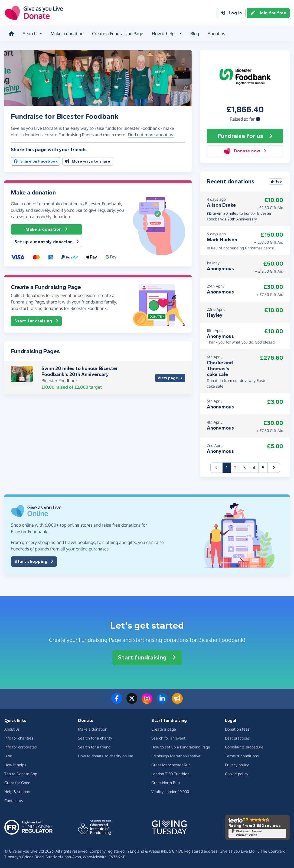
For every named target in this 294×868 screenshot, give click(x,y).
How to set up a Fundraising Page (181, 747)
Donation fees (237, 729)
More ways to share (88, 161)
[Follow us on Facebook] (117, 701)
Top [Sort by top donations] (276, 181)
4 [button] (254, 468)
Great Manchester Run (171, 765)
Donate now (245, 151)
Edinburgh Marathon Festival (176, 756)
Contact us (14, 800)
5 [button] (263, 468)
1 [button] (228, 467)
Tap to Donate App (21, 773)
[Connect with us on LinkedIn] (162, 701)
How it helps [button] (164, 34)
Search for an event (168, 738)
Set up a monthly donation (47, 242)
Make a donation (67, 34)
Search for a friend (94, 747)
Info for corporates (21, 747)
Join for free (268, 13)
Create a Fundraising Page (118, 34)
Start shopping (34, 562)
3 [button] (245, 468)
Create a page (164, 729)
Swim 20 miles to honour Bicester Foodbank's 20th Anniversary (80, 371)
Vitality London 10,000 (170, 791)
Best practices (237, 738)
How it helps (15, 765)
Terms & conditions (242, 756)
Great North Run (166, 782)
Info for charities (19, 738)
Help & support (17, 791)
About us (216, 34)
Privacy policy (237, 765)
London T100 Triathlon (170, 773)
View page (170, 378)
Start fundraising (36, 321)
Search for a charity (95, 738)
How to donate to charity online (106, 756)
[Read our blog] (177, 701)
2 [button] (235, 468)
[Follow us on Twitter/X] (132, 701)
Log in (231, 13)
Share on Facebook (35, 161)
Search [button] (30, 34)
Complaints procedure (244, 747)
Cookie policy (237, 773)
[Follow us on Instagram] (147, 701)
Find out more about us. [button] (151, 135)
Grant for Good (17, 782)
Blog (195, 34)
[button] (258, 119)
